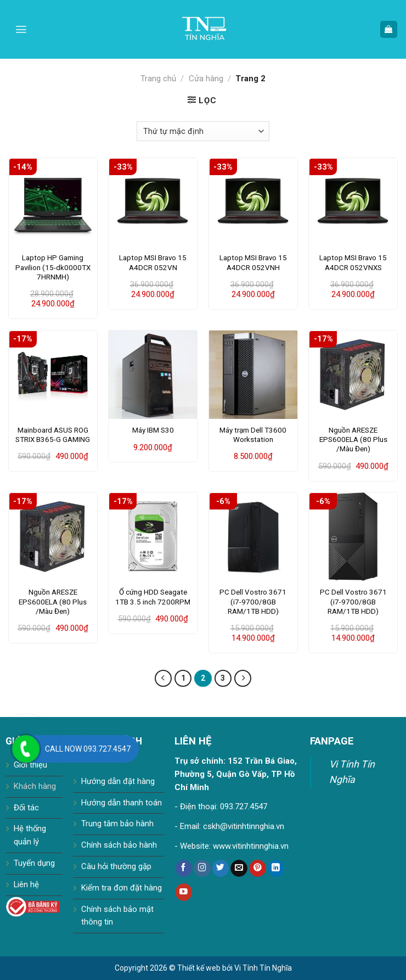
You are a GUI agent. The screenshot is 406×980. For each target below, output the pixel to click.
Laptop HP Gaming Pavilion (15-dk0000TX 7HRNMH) (53, 267)
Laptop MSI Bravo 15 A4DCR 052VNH (253, 262)
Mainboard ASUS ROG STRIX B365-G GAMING (53, 435)
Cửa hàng (206, 79)
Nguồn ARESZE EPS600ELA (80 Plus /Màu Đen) (353, 440)
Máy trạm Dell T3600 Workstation (253, 435)
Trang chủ (158, 79)
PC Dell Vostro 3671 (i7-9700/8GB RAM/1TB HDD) (253, 602)
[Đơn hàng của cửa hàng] (203, 131)
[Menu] (21, 29)
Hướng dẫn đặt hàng (118, 781)
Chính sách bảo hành (119, 845)
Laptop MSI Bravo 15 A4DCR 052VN (153, 262)
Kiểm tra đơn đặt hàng (122, 888)
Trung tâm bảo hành (117, 824)
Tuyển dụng (34, 863)
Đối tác (26, 808)
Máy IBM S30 (153, 430)
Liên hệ (26, 884)
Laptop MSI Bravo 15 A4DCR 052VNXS (353, 262)
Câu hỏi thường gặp (116, 866)
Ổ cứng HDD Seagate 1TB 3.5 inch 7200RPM (153, 597)
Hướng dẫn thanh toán (122, 803)
